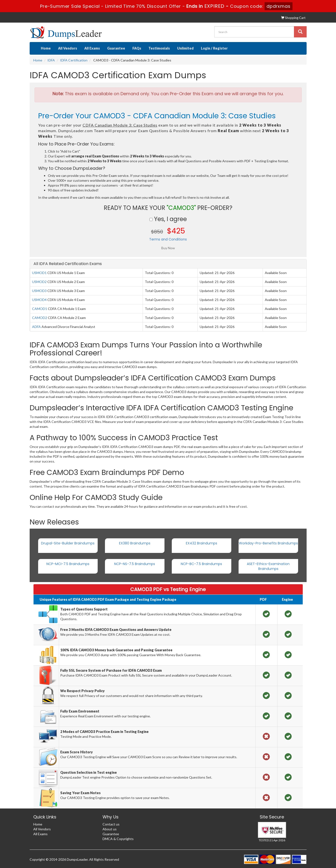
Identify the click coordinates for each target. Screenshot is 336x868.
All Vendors (68, 48)
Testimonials (159, 48)
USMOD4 (39, 300)
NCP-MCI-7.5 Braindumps (68, 564)
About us (110, 829)
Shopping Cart (293, 18)
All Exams (92, 48)
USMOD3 (39, 291)
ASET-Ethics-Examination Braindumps (268, 566)
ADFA (36, 327)
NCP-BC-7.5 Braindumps (201, 564)
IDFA (51, 60)
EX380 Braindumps (135, 543)
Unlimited (185, 48)
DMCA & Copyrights (118, 839)
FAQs (137, 48)
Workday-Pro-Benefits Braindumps (268, 543)
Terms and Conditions (168, 239)
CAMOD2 (40, 318)
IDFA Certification (74, 60)
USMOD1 (39, 273)
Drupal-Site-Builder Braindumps (68, 543)
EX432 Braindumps (202, 543)
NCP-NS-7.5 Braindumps (135, 564)
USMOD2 (39, 282)
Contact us (111, 824)
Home (46, 48)
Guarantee (116, 48)
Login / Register (214, 48)
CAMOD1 (40, 309)
